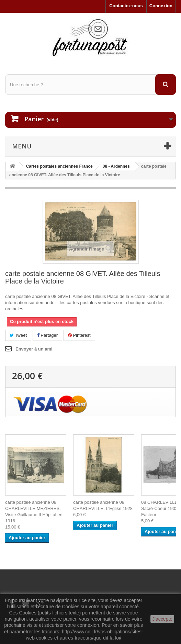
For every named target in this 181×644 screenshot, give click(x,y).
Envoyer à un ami (34, 349)
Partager (47, 335)
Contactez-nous (126, 6)
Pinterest (79, 335)
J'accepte (162, 619)
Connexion (161, 6)
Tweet (18, 335)
